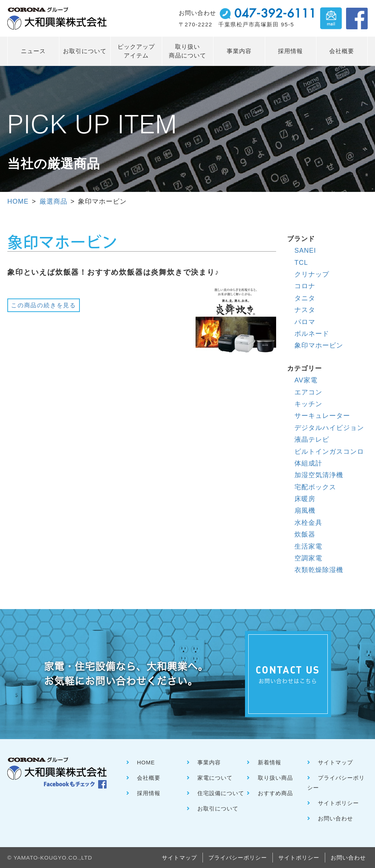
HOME (18, 201)
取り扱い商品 (275, 778)
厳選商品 (53, 201)
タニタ (305, 298)
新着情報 (270, 762)
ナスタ (305, 310)
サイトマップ (335, 762)
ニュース (33, 51)
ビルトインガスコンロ (329, 452)
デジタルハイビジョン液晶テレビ (329, 434)
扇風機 (305, 511)
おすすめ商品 (275, 793)
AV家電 (306, 380)
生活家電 (308, 546)
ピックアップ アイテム (136, 51)
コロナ (305, 286)
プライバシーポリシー (238, 858)
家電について (215, 778)
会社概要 (342, 51)
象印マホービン (319, 345)
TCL (301, 263)
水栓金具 (308, 523)
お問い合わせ (335, 818)
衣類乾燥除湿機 (319, 570)
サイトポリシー (338, 803)
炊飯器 (305, 534)
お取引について (85, 51)
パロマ (305, 322)
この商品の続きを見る (44, 305)
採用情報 (290, 51)
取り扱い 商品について (187, 51)
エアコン (308, 392)
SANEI (305, 251)
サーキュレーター (322, 416)
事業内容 (239, 51)
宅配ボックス (315, 487)
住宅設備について (221, 793)
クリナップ (312, 274)
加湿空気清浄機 (319, 475)
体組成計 (308, 463)
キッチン (308, 404)
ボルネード (312, 334)
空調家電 (308, 558)
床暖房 (305, 499)
